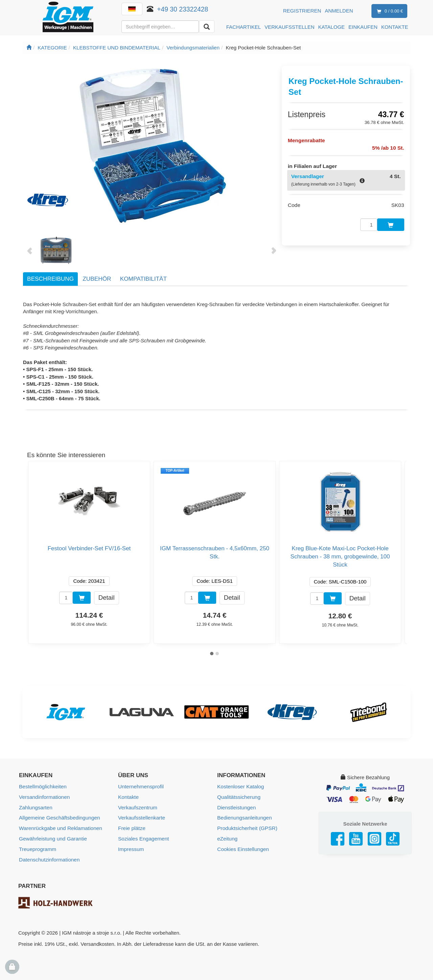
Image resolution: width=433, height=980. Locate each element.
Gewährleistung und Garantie (52, 837)
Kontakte (128, 797)
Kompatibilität (143, 279)
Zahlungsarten (35, 807)
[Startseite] (29, 48)
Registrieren (302, 11)
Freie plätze (131, 827)
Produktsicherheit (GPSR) (246, 827)
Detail (107, 597)
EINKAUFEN (363, 27)
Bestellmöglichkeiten (42, 786)
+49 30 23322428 (183, 9)
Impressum (131, 847)
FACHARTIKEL (244, 27)
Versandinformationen (44, 797)
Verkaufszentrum (137, 807)
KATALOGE (331, 27)
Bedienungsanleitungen (244, 817)
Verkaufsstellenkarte (141, 817)
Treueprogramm (37, 847)
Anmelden (339, 11)
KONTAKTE (395, 27)
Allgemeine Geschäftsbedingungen (58, 817)
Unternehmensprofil (140, 786)
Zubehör (97, 279)
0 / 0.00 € (389, 11)
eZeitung (227, 837)
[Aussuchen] (207, 27)
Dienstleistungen (236, 807)
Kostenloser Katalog (240, 786)
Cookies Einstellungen (242, 847)
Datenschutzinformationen (48, 858)
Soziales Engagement (143, 837)
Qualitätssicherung (238, 797)
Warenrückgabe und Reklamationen (59, 827)
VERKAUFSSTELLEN (290, 27)
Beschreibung (50, 279)
